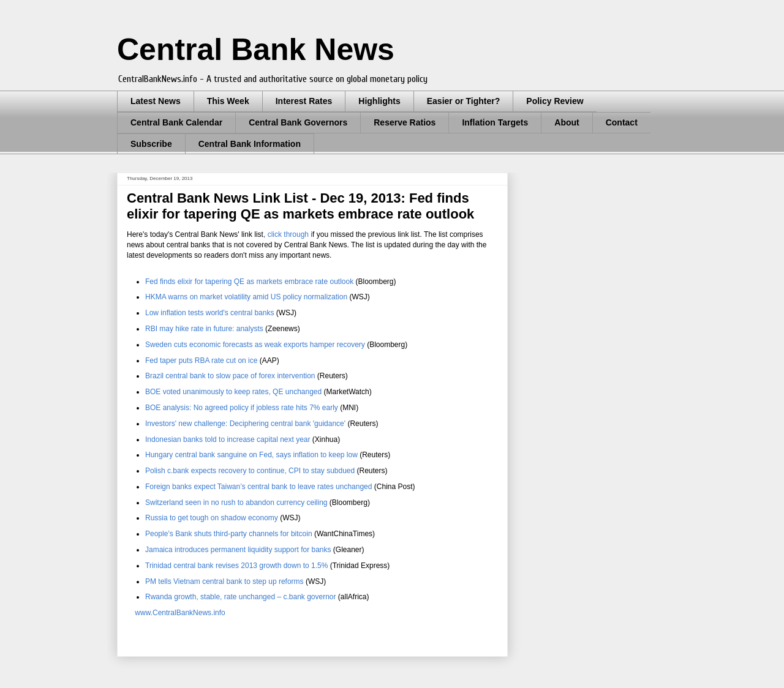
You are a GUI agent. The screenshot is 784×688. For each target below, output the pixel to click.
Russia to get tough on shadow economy (212, 518)
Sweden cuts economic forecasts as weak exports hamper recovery (256, 345)
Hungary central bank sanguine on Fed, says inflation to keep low (251, 455)
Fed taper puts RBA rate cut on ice (201, 361)
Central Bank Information (250, 144)
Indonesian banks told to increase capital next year (228, 439)
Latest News (156, 101)
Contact (622, 122)
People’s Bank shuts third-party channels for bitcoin (229, 534)
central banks (209, 313)
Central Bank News (256, 50)
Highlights (379, 101)
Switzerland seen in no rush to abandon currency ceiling (236, 503)
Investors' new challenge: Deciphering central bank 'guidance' (245, 424)
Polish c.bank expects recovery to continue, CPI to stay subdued (250, 471)
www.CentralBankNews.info (179, 613)
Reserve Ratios (405, 122)
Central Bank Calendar (176, 122)
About (567, 122)
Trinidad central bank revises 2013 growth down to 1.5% (236, 566)
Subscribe (151, 144)
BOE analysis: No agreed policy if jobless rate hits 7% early (242, 408)
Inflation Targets (495, 122)
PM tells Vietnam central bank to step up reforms (224, 581)
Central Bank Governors (298, 122)
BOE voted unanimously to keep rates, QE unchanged (233, 392)
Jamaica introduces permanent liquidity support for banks (238, 550)
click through (288, 234)
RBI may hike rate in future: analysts (204, 329)
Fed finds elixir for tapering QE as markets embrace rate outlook (249, 282)
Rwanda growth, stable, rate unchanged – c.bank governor (241, 597)
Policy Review (555, 101)
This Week (228, 101)
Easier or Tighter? (464, 101)
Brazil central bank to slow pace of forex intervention (230, 376)
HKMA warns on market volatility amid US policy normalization (246, 297)
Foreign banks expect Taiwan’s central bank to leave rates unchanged (258, 487)
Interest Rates (304, 101)
